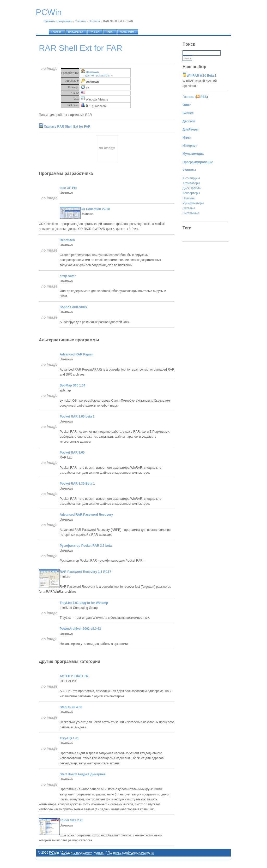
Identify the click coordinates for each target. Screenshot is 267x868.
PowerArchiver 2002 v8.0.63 (80, 629)
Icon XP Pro (68, 188)
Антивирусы (191, 178)
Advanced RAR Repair (76, 354)
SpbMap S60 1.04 (72, 385)
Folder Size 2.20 (72, 820)
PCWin (54, 853)
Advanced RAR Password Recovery (86, 515)
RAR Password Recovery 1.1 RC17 (85, 572)
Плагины (95, 21)
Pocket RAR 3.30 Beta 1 (77, 484)
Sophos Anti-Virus (73, 307)
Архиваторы (191, 183)
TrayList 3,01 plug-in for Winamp (84, 603)
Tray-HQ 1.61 (69, 738)
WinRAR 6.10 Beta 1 (202, 76)
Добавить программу (77, 853)
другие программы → (99, 75)
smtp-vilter (68, 276)
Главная (189, 97)
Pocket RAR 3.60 (72, 453)
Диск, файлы (192, 188)
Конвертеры (191, 193)
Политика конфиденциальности (131, 853)
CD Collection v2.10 (95, 209)
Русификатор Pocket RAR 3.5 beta (86, 546)
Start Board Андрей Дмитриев (83, 774)
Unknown (92, 72)
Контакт (99, 853)
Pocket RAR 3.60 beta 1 (77, 417)
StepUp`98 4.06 (71, 707)
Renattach (67, 240)
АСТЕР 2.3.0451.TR (74, 676)
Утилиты (81, 21)
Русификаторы (193, 203)
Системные (191, 213)
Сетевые (189, 208)
